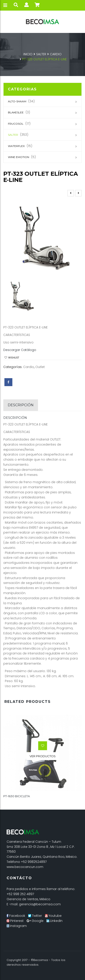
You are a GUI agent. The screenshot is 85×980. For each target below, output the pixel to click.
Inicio (28, 54)
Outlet (40, 367)
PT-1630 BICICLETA (17, 796)
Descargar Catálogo (20, 350)
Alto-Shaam (17, 101)
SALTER (41, 54)
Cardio (56, 54)
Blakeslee (16, 112)
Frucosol (16, 124)
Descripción (21, 405)
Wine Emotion (19, 157)
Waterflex (16, 146)
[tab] (21, 405)
